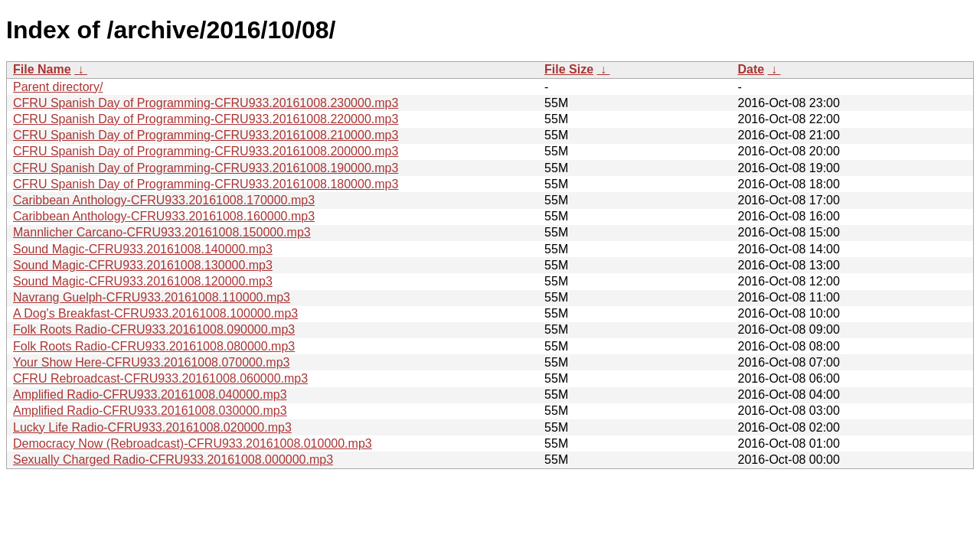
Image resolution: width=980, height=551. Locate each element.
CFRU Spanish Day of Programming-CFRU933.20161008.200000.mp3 (206, 151)
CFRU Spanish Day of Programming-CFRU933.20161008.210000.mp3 (206, 135)
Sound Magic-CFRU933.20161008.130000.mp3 (143, 265)
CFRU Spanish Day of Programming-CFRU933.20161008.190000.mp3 (206, 168)
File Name (42, 69)
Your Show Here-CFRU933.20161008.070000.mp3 (151, 362)
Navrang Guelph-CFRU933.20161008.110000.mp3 (152, 297)
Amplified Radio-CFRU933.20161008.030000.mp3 (150, 411)
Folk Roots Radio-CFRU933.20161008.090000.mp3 (154, 329)
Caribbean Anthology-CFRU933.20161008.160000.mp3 (164, 216)
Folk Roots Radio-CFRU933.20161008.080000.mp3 (154, 346)
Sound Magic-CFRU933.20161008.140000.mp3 (143, 249)
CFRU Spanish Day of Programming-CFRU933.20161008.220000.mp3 (206, 119)
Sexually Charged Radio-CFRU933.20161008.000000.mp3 (173, 460)
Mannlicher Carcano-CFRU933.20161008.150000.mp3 (162, 232)
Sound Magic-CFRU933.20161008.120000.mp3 (143, 281)
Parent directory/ (58, 87)
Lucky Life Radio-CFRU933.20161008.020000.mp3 (152, 427)
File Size (569, 69)
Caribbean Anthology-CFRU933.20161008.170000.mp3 (164, 200)
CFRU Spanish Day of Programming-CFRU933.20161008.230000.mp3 (206, 103)
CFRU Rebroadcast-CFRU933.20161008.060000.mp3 (160, 378)
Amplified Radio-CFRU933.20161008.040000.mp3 (150, 395)
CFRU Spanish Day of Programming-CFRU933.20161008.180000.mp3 (206, 184)
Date (751, 69)
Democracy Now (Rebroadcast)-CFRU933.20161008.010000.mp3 (193, 443)
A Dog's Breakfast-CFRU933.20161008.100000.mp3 (155, 313)
